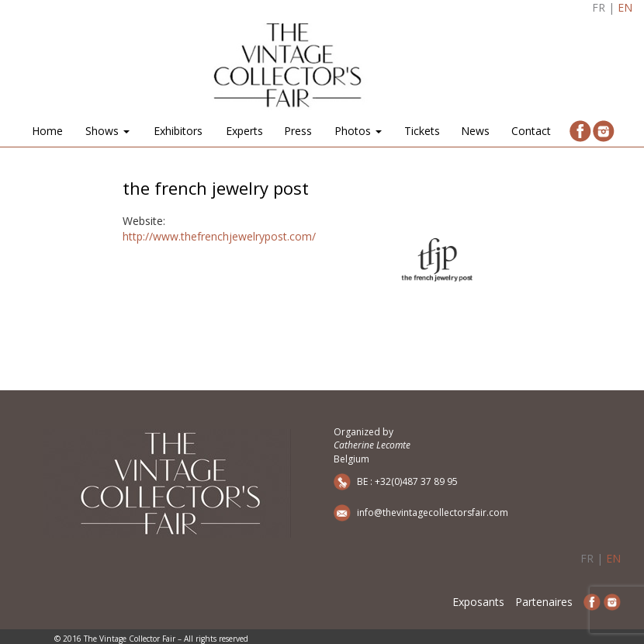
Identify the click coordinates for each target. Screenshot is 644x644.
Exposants (478, 602)
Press (298, 131)
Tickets (422, 131)
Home (47, 131)
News (475, 131)
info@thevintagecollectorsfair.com (433, 512)
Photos (358, 131)
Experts (244, 131)
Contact (531, 131)
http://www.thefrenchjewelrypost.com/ (219, 236)
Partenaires (544, 602)
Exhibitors (178, 131)
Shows (107, 131)
